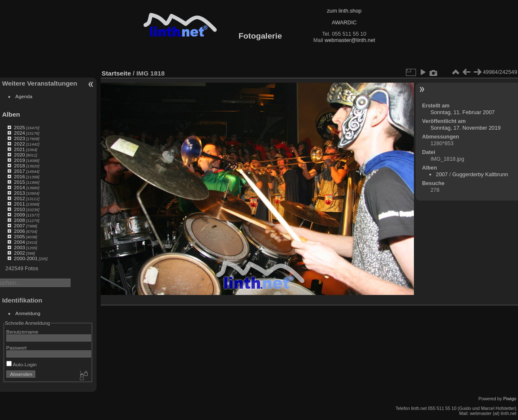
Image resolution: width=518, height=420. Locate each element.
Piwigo (510, 399)
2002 (19, 253)
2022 (19, 144)
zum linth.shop (344, 11)
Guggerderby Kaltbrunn (480, 174)
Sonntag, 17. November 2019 (465, 128)
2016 (19, 176)
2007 (19, 226)
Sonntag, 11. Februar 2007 (462, 112)
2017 (19, 171)
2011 (19, 204)
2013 (19, 193)
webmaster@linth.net (350, 40)
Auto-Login (22, 364)
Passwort (16, 348)
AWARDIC (344, 22)
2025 (19, 127)
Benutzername (22, 332)
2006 (19, 231)
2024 (19, 133)
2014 (19, 187)
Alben (11, 114)
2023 (19, 138)
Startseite (116, 73)
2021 (19, 149)
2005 (19, 236)
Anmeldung (28, 313)
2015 (19, 182)
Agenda (24, 96)
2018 (19, 166)
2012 (19, 198)
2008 (19, 220)
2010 (19, 209)
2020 (19, 155)
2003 (19, 247)
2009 (19, 215)
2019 (19, 160)
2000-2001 (26, 258)
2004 (19, 242)
